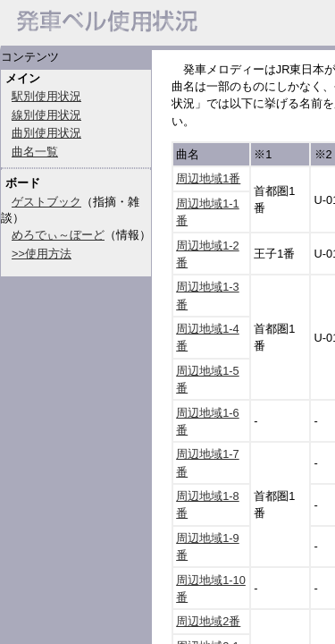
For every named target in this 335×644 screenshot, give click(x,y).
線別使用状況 (46, 115)
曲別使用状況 (46, 133)
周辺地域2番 (208, 621)
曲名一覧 (35, 152)
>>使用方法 (42, 254)
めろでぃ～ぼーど (58, 235)
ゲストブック (46, 202)
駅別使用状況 (46, 96)
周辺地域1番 (208, 178)
